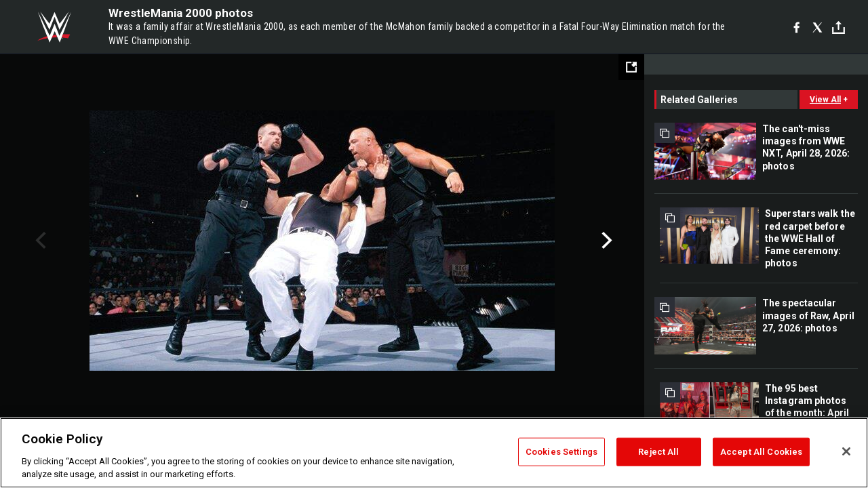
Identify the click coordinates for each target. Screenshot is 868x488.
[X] (817, 27)
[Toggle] (839, 27)
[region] (434, 453)
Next (605, 241)
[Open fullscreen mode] (631, 67)
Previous (39, 241)
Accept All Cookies (761, 452)
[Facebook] (796, 27)
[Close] (846, 451)
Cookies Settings (561, 452)
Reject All (658, 452)
